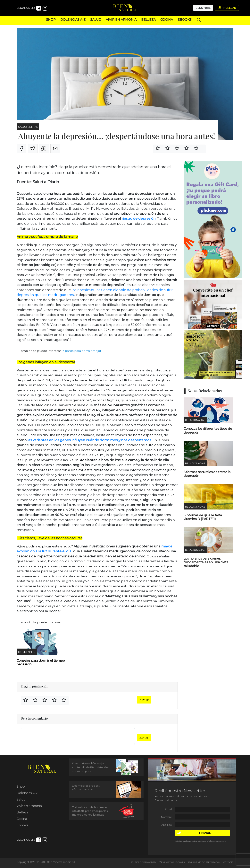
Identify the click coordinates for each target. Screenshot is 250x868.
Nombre (167, 817)
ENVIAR (205, 833)
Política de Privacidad (143, 862)
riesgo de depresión (139, 218)
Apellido (167, 825)
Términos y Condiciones (172, 862)
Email (168, 809)
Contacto (228, 862)
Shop (51, 20)
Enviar (144, 700)
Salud (96, 20)
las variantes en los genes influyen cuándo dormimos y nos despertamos (89, 440)
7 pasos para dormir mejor (82, 351)
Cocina (167, 20)
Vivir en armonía (121, 20)
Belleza (148, 20)
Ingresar (227, 8)
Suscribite (203, 8)
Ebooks (185, 20)
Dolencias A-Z (73, 20)
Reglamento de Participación (204, 862)
